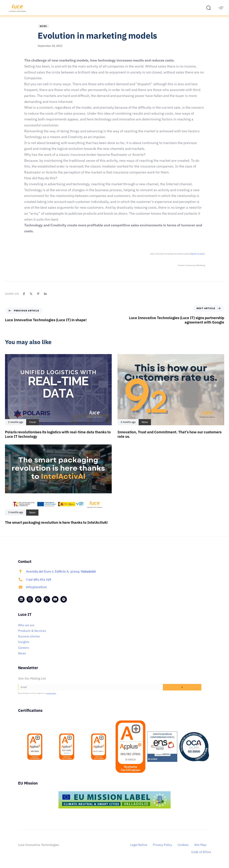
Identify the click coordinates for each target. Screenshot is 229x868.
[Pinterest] (38, 294)
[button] (210, 8)
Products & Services (32, 631)
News (43, 26)
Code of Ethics (201, 852)
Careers (24, 648)
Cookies (183, 845)
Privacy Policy (162, 845)
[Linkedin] (45, 294)
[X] (31, 294)
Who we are (26, 625)
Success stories (29, 636)
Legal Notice (139, 845)
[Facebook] (24, 294)
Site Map (200, 845)
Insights (24, 642)
